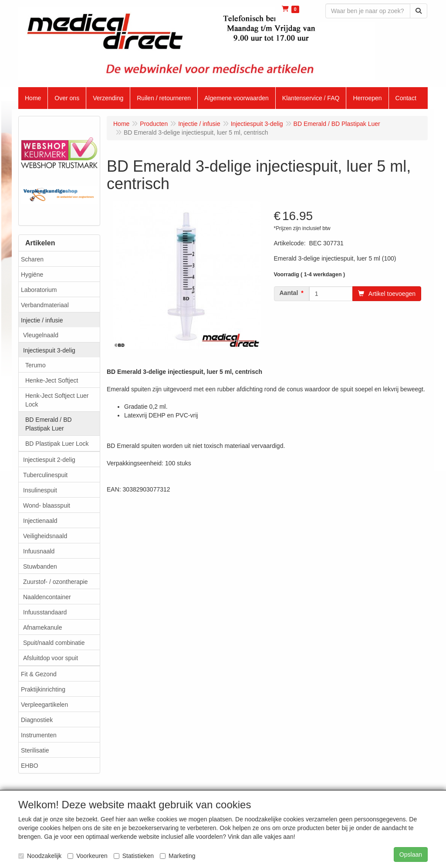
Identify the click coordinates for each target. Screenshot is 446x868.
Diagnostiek (37, 720)
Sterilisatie (35, 750)
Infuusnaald (39, 551)
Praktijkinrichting (43, 689)
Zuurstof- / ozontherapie (56, 582)
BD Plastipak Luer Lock (57, 444)
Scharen (32, 259)
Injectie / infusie (42, 320)
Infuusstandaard (45, 612)
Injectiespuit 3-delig (49, 350)
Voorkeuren (88, 856)
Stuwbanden (40, 566)
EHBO (30, 766)
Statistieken (134, 856)
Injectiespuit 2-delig (49, 460)
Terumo (35, 365)
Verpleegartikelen (44, 705)
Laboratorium (39, 290)
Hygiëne (32, 275)
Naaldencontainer (47, 597)
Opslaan (411, 854)
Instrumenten (39, 735)
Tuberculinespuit (45, 475)
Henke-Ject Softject (52, 380)
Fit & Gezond (39, 674)
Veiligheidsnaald (45, 536)
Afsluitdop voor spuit (51, 658)
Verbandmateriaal (45, 305)
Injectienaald (40, 521)
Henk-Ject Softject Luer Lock (57, 400)
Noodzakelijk (40, 856)
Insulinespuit (40, 490)
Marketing (177, 856)
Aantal (289, 293)
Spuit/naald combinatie (54, 643)
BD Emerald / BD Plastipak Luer (49, 424)
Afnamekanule (43, 627)
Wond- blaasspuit (47, 505)
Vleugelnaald (41, 335)
